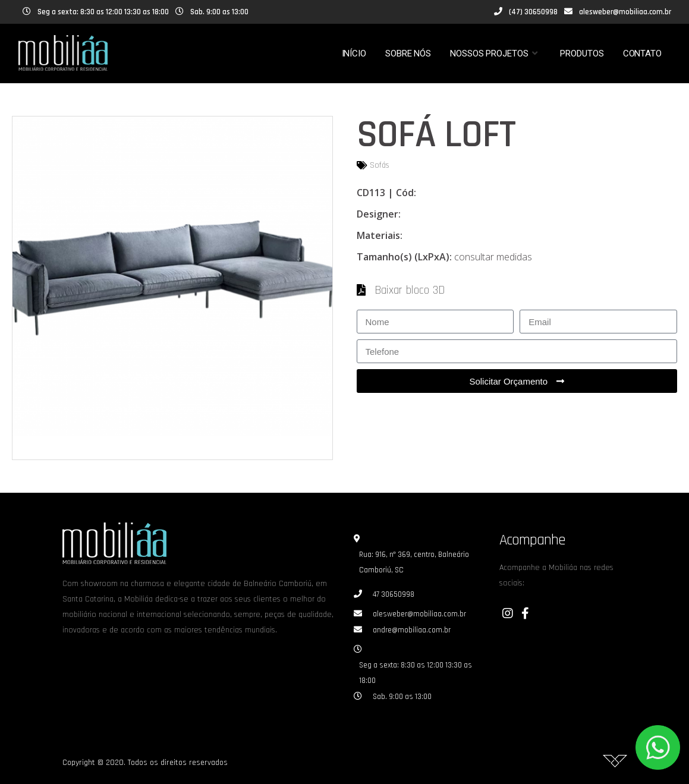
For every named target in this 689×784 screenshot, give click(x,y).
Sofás (380, 165)
